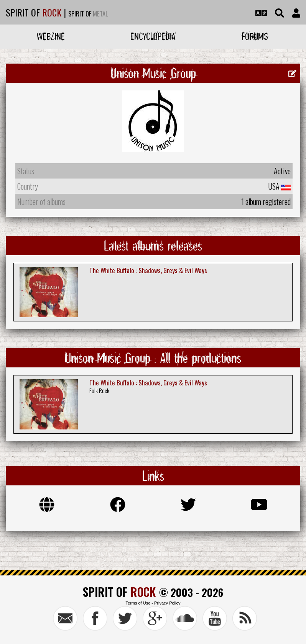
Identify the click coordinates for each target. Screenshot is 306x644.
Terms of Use (138, 603)
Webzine (51, 36)
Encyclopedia (153, 36)
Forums (255, 36)
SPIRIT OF (34, 12)
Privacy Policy (167, 603)
